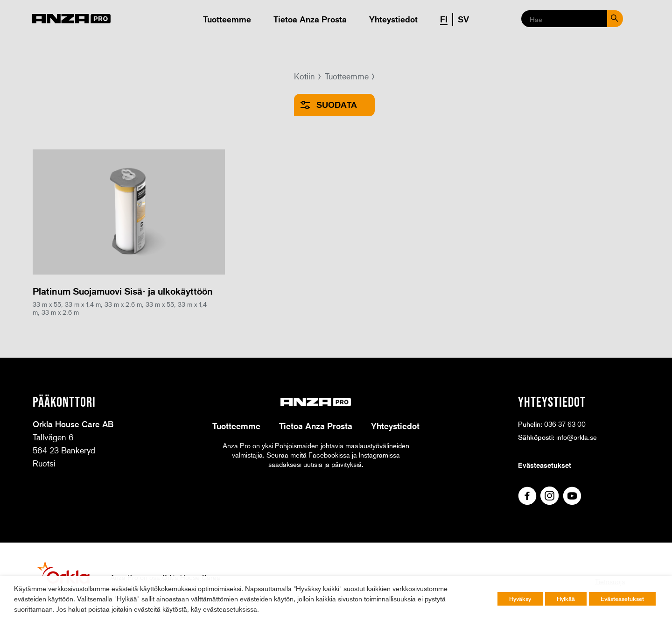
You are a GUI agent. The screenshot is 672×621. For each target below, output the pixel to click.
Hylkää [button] (566, 599)
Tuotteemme (227, 19)
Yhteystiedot (393, 19)
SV (463, 19)
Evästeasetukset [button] (622, 599)
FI (444, 19)
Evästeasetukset (545, 465)
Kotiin (304, 76)
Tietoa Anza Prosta (310, 19)
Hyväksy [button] (520, 599)
